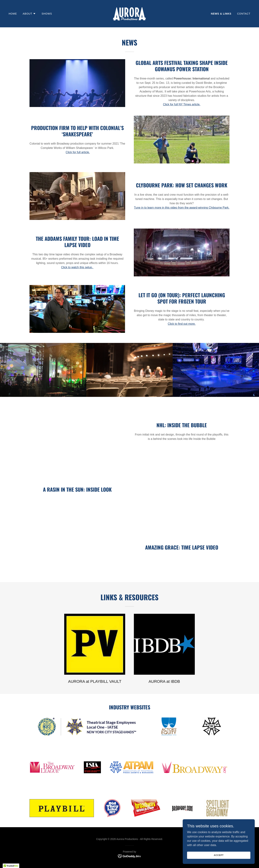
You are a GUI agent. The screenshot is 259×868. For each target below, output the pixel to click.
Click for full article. (78, 152)
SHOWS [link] (47, 14)
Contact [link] (244, 14)
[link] (129, 13)
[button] (29, 14)
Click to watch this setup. (77, 267)
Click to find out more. (182, 324)
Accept (219, 855)
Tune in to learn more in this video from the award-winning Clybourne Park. (182, 208)
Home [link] (13, 14)
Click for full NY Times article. (182, 104)
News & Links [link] (221, 14)
